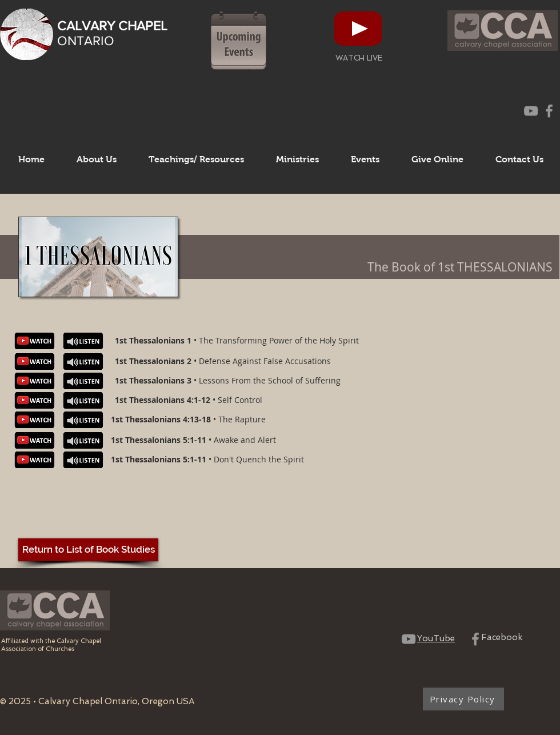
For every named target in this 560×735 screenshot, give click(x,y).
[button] (97, 159)
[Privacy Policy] (463, 699)
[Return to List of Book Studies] (88, 550)
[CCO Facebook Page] (549, 111)
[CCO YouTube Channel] (531, 111)
